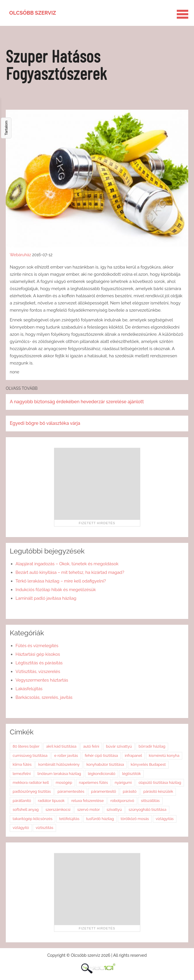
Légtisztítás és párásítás (39, 663)
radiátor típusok (51, 801)
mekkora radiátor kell (31, 783)
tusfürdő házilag (100, 819)
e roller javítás (66, 756)
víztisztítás (44, 828)
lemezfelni (22, 774)
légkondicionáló (102, 774)
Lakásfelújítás (29, 689)
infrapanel (133, 756)
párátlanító (22, 801)
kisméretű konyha (164, 756)
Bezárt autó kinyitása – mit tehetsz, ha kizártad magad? (70, 572)
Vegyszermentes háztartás (42, 680)
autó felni (91, 746)
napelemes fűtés (94, 783)
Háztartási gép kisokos (38, 654)
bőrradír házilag (152, 746)
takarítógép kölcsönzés (32, 819)
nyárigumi (123, 783)
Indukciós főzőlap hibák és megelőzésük (56, 590)
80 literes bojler (26, 746)
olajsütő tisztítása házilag (160, 783)
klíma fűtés (22, 764)
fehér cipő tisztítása (101, 756)
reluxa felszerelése (88, 801)
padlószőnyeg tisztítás (32, 791)
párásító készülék (158, 791)
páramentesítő (104, 791)
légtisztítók (131, 774)
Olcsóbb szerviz (33, 13)
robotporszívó (122, 801)
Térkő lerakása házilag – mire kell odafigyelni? (61, 581)
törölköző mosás (135, 819)
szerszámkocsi (58, 810)
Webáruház (20, 255)
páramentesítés (71, 791)
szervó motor (89, 810)
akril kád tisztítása (61, 746)
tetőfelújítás (69, 819)
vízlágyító (21, 828)
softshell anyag (26, 810)
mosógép (64, 783)
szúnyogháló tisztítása (147, 810)
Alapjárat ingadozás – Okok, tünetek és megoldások (67, 564)
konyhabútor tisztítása (105, 764)
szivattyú (114, 810)
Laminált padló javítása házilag (46, 598)
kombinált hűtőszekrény (59, 764)
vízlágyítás (165, 819)
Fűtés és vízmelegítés (37, 646)
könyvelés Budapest (148, 764)
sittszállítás (150, 801)
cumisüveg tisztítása (30, 756)
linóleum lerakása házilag (59, 774)
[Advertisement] (97, 484)
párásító (130, 791)
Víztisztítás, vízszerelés (38, 672)
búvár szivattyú (119, 746)
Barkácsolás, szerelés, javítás (44, 697)
